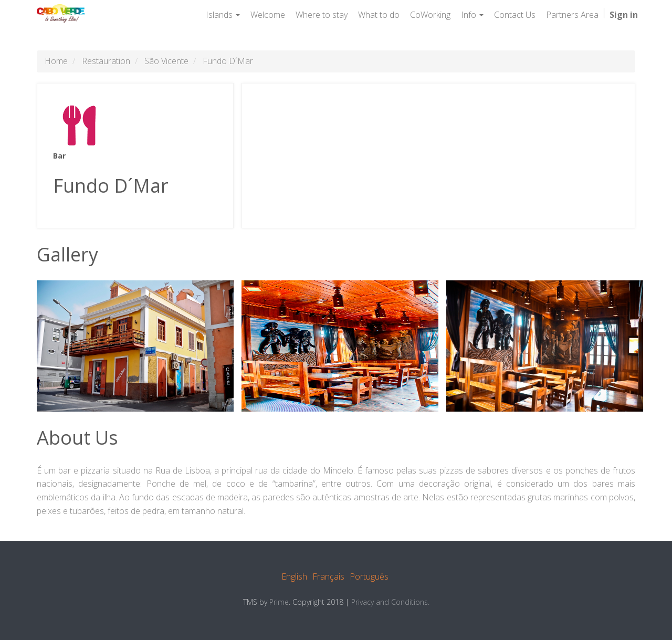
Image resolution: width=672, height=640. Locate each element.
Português (369, 576)
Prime (279, 602)
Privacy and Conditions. (390, 602)
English (294, 576)
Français (328, 576)
